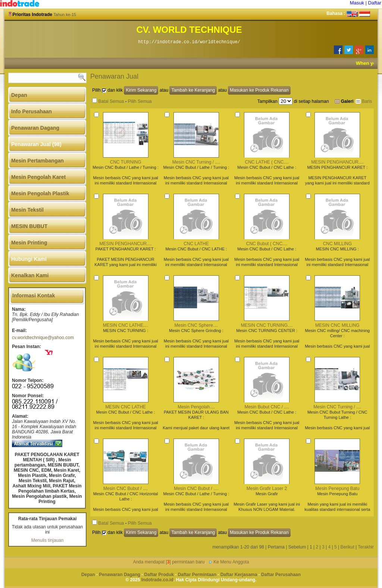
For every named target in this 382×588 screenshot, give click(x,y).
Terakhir (366, 547)
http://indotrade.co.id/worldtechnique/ (189, 42)
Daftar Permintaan (197, 575)
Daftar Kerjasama (239, 575)
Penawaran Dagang (120, 575)
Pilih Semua (140, 101)
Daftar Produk (159, 575)
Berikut (347, 547)
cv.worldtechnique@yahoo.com (43, 338)
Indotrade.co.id (157, 580)
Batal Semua (111, 101)
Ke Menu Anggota (231, 562)
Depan (88, 575)
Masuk (357, 3)
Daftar (375, 3)
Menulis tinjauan (48, 540)
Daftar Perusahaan (281, 575)
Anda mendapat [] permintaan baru (169, 562)
